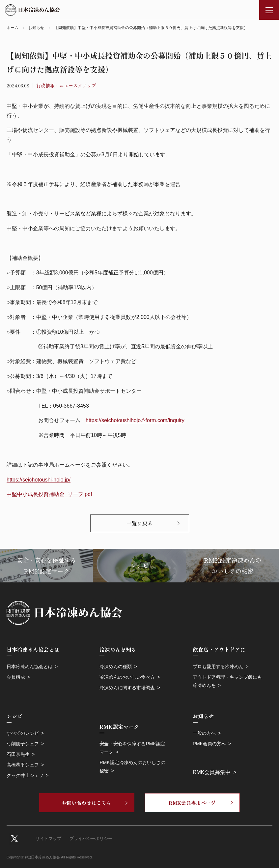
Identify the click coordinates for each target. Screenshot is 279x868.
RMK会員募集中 (212, 772)
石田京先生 (18, 754)
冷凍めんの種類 (116, 666)
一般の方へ (204, 733)
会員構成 (16, 677)
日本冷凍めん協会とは (30, 666)
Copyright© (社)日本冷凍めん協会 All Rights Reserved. (50, 857)
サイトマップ (48, 839)
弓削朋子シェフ (23, 744)
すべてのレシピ (23, 733)
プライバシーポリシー (91, 839)
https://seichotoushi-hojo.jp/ (39, 480)
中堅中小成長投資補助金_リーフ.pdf (49, 494)
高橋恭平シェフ (23, 765)
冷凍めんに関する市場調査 (127, 688)
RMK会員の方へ (209, 744)
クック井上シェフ (25, 775)
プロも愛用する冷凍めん (218, 666)
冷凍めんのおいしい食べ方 (127, 677)
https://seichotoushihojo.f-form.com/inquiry (135, 420)
